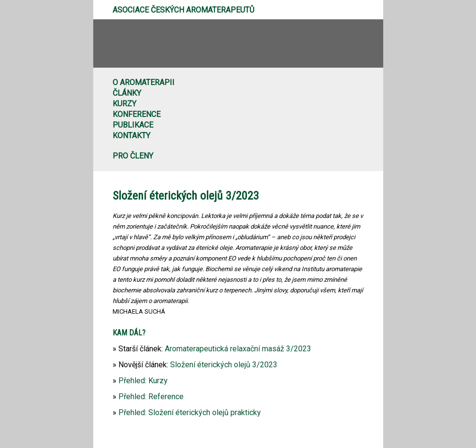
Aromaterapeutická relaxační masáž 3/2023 (238, 349)
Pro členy (133, 156)
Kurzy (124, 104)
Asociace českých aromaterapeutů (183, 10)
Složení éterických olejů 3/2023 (224, 365)
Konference (137, 114)
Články (127, 93)
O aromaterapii (144, 82)
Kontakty (131, 136)
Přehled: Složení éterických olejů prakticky (190, 412)
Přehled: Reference (151, 397)
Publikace (133, 125)
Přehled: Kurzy (143, 381)
